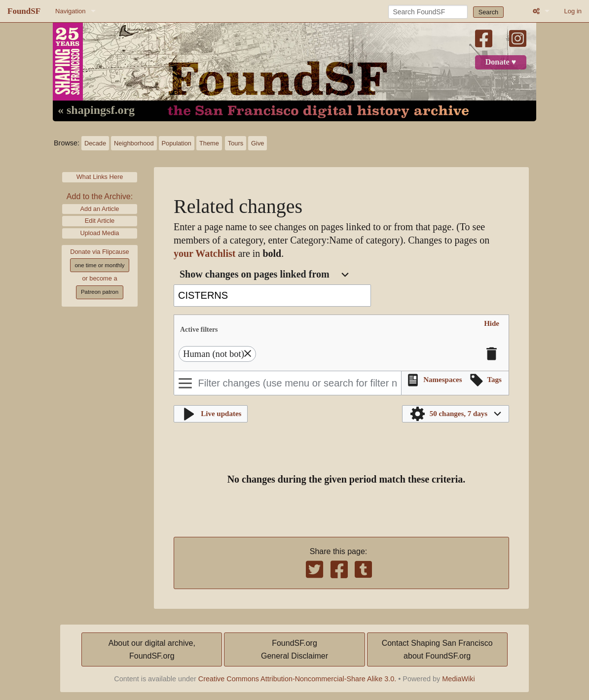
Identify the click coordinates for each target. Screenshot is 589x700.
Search (489, 12)
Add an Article (100, 209)
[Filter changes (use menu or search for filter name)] (288, 383)
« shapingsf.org (96, 110)
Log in (573, 11)
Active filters (199, 329)
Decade (95, 143)
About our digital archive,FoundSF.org (152, 649)
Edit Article (100, 221)
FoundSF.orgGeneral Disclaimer (294, 649)
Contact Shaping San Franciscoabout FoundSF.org (437, 649)
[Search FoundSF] (428, 12)
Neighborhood (134, 143)
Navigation (70, 11)
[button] (492, 323)
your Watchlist (204, 254)
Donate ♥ (501, 62)
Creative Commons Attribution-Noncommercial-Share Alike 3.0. (297, 679)
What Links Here (100, 177)
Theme (209, 143)
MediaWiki (458, 679)
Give (258, 143)
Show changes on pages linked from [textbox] (255, 274)
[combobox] (264, 275)
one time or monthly (99, 265)
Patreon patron (100, 292)
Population (177, 143)
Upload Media (100, 233)
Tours (236, 143)
